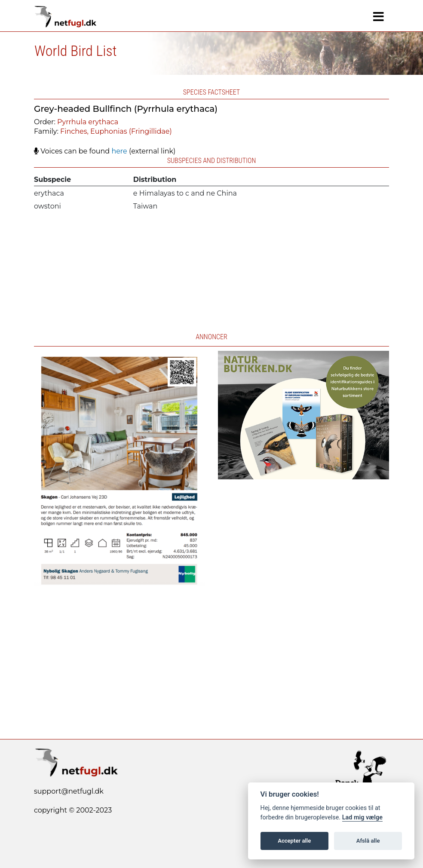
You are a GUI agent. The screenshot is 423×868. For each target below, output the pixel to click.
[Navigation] (379, 17)
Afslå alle (368, 841)
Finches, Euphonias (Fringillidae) (116, 131)
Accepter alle (294, 841)
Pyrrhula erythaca (88, 122)
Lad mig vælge (362, 817)
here (119, 151)
